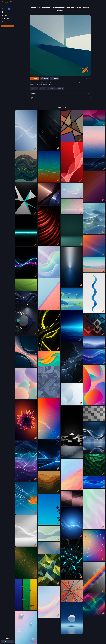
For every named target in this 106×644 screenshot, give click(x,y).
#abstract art (34, 89)
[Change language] (12, 2)
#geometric (60, 89)
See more (51, 84)
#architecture (51, 89)
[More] (84, 78)
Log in (7, 639)
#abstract (43, 89)
